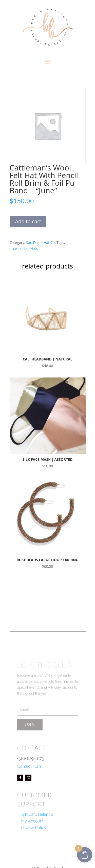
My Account (32, 835)
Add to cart (28, 221)
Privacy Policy (34, 842)
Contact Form (30, 780)
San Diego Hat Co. (41, 242)
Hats (34, 249)
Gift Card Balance (37, 829)
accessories (19, 249)
